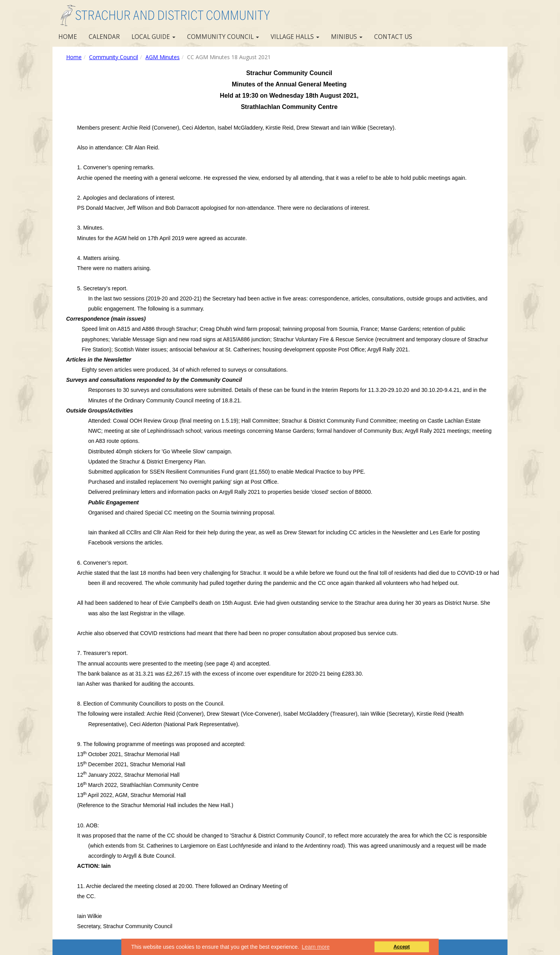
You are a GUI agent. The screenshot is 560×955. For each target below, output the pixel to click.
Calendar (104, 37)
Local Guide (153, 37)
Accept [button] (402, 947)
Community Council (223, 37)
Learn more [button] (316, 947)
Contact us (393, 37)
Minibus (347, 37)
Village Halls (295, 37)
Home (68, 37)
